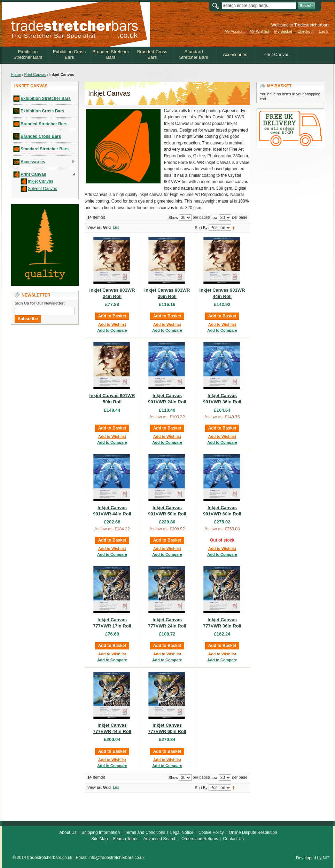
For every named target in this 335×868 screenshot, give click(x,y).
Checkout (305, 31)
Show (213, 218)
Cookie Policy (211, 833)
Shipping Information (101, 833)
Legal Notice (182, 833)
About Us (68, 833)
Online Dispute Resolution (253, 833)
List (116, 227)
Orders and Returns (200, 839)
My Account (235, 31)
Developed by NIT (313, 858)
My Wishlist (259, 31)
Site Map (99, 839)
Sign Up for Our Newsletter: (40, 303)
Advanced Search (160, 839)
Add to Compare (112, 330)
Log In (324, 31)
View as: (95, 227)
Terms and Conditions (145, 833)
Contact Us (233, 839)
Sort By (201, 228)
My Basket (283, 31)
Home (16, 74)
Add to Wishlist (112, 324)
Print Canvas (35, 74)
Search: (217, 6)
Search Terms (126, 839)
